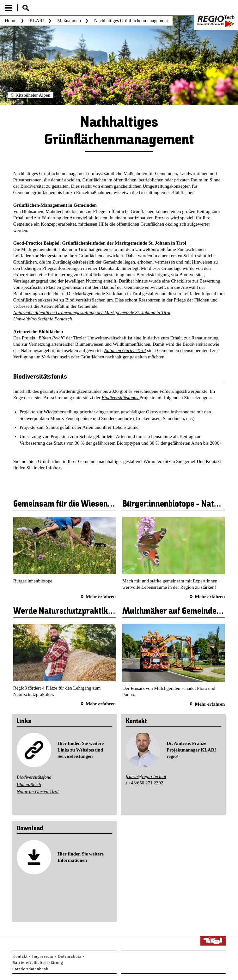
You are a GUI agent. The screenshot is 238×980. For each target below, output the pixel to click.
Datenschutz (69, 956)
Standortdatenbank (30, 969)
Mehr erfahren (101, 597)
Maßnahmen (69, 21)
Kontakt (20, 956)
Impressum (43, 956)
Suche (26, 8)
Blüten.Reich (51, 338)
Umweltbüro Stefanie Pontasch (43, 319)
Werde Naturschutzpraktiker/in (70, 612)
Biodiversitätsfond (34, 777)
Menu (9, 8)
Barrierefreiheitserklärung (38, 962)
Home (11, 21)
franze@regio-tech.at (146, 776)
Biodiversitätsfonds (121, 398)
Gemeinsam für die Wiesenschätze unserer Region (102, 504)
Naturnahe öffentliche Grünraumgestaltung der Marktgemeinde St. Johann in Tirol (92, 313)
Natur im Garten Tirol (125, 350)
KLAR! (37, 21)
